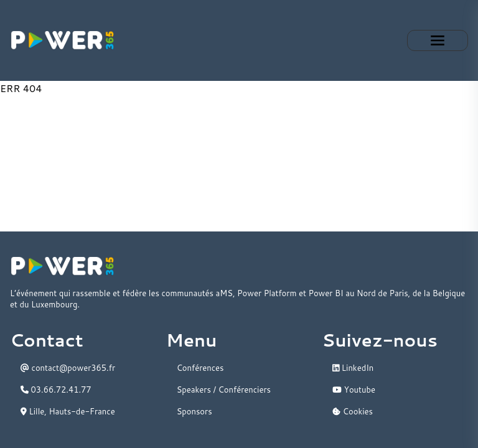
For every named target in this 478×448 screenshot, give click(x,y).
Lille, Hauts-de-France (68, 411)
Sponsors (194, 411)
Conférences (200, 368)
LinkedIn (353, 368)
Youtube (354, 390)
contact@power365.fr (68, 368)
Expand (438, 40)
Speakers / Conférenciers (224, 390)
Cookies (353, 411)
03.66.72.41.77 (56, 390)
